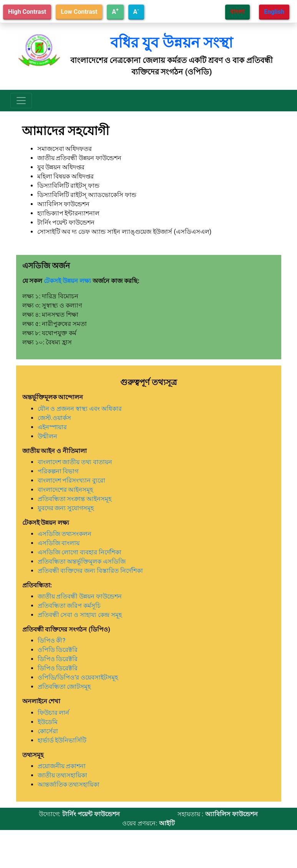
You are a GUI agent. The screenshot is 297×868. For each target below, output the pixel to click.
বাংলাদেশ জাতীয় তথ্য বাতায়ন (75, 462)
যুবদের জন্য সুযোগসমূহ (66, 508)
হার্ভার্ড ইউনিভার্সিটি (62, 740)
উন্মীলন (47, 436)
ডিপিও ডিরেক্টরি (58, 659)
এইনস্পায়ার (52, 427)
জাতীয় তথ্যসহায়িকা (63, 775)
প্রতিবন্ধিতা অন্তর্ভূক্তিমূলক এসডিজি (82, 561)
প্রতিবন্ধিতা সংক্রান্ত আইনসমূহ (75, 499)
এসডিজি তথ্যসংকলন (65, 534)
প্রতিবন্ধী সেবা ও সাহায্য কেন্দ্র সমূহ (80, 615)
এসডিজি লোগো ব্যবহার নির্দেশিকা (80, 552)
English (274, 12)
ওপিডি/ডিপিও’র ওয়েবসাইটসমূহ (78, 677)
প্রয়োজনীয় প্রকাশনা (62, 766)
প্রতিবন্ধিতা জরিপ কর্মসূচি (69, 606)
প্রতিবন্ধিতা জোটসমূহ (64, 687)
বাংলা (237, 12)
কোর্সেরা (48, 731)
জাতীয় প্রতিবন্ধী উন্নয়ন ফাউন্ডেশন (80, 596)
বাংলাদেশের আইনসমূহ (66, 490)
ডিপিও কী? (52, 641)
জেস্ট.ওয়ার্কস (54, 418)
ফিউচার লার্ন (54, 713)
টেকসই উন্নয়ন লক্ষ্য (67, 281)
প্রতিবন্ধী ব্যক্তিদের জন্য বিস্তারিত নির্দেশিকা (90, 571)
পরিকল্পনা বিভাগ (58, 471)
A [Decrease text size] (136, 11)
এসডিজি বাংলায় (59, 543)
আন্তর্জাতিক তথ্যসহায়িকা (69, 785)
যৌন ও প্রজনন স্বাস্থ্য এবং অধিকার (80, 409)
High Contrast (27, 12)
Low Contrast (79, 12)
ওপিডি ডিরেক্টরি (58, 650)
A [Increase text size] (115, 11)
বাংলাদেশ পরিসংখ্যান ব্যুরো (72, 480)
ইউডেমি (48, 722)
